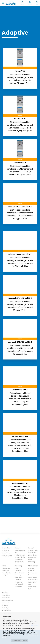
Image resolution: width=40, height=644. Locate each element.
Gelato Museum (6, 568)
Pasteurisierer (6, 595)
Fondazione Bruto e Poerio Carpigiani (6, 573)
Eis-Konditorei (33, 555)
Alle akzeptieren (16, 640)
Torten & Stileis (6, 610)
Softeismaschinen (7, 600)
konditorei (5, 605)
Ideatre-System (6, 608)
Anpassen (25, 640)
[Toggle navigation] (3, 3)
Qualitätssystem (7, 556)
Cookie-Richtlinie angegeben (13, 625)
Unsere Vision (6, 553)
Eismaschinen (6, 598)
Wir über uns (5, 550)
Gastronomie (6, 603)
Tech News (18, 587)
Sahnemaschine (7, 613)
